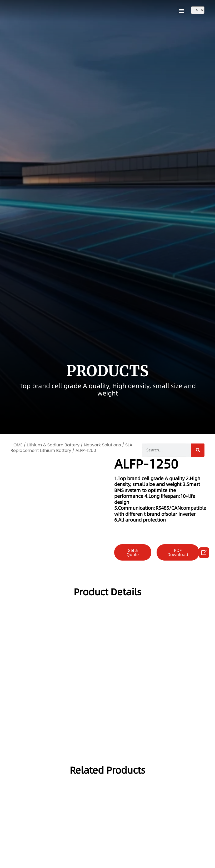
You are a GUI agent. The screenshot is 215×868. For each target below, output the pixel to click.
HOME (17, 445)
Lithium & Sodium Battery (53, 445)
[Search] (198, 450)
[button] (181, 11)
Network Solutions (102, 445)
